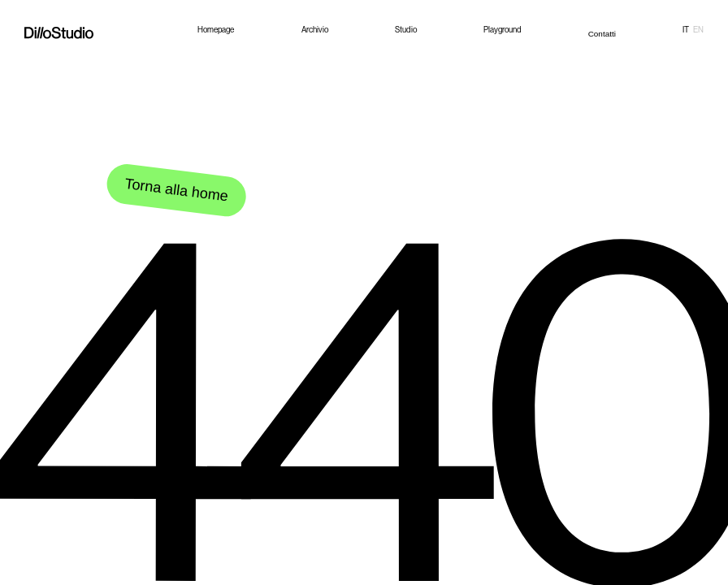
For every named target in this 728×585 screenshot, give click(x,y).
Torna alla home (176, 190)
